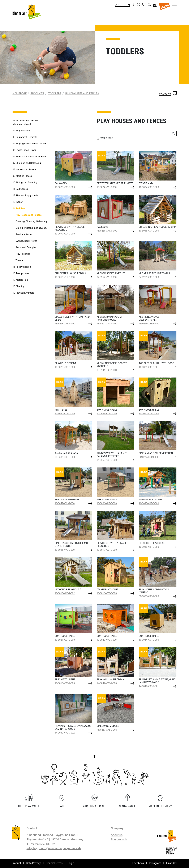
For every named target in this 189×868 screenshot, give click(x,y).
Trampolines (21, 273)
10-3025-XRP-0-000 (149, 503)
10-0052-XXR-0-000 (149, 414)
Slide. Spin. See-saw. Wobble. (29, 157)
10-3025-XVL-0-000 (65, 550)
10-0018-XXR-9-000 (65, 683)
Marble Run (20, 280)
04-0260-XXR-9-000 (107, 460)
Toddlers (55, 93)
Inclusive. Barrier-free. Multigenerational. (25, 122)
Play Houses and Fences (82, 93)
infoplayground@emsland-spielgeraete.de (54, 848)
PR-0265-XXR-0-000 (149, 457)
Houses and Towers (24, 170)
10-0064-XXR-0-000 (149, 640)
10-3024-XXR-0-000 (149, 187)
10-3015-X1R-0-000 (65, 277)
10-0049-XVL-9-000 (107, 640)
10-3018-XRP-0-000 (149, 547)
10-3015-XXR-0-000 (149, 231)
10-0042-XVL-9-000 (65, 503)
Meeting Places (22, 176)
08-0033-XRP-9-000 (149, 596)
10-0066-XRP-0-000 (107, 503)
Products (122, 5)
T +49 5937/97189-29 (41, 844)
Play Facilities (21, 131)
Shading (19, 286)
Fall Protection (22, 267)
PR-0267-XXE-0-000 (107, 730)
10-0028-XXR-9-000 (65, 187)
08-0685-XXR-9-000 (65, 457)
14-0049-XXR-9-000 (107, 683)
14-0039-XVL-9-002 (65, 733)
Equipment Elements (25, 137)
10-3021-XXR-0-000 (65, 640)
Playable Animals (23, 293)
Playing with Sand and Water (29, 144)
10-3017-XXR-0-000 (107, 550)
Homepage (20, 93)
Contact (168, 94)
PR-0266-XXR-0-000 (65, 324)
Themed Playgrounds (25, 195)
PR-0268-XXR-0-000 (107, 231)
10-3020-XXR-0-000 (65, 414)
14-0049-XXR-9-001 (149, 686)
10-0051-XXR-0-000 (107, 414)
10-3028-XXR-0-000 (65, 367)
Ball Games (20, 189)
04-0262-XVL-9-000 (107, 277)
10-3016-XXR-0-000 (107, 593)
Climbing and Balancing (27, 163)
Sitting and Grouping (25, 182)
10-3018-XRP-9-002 (65, 593)
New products (106, 138)
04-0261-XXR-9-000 (149, 277)
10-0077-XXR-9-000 (65, 234)
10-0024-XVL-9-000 (107, 187)
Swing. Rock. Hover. (24, 150)
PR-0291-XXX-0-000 (107, 324)
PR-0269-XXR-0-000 (149, 324)
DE (155, 5)
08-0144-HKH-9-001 (107, 370)
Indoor (18, 202)
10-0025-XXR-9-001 (149, 367)
